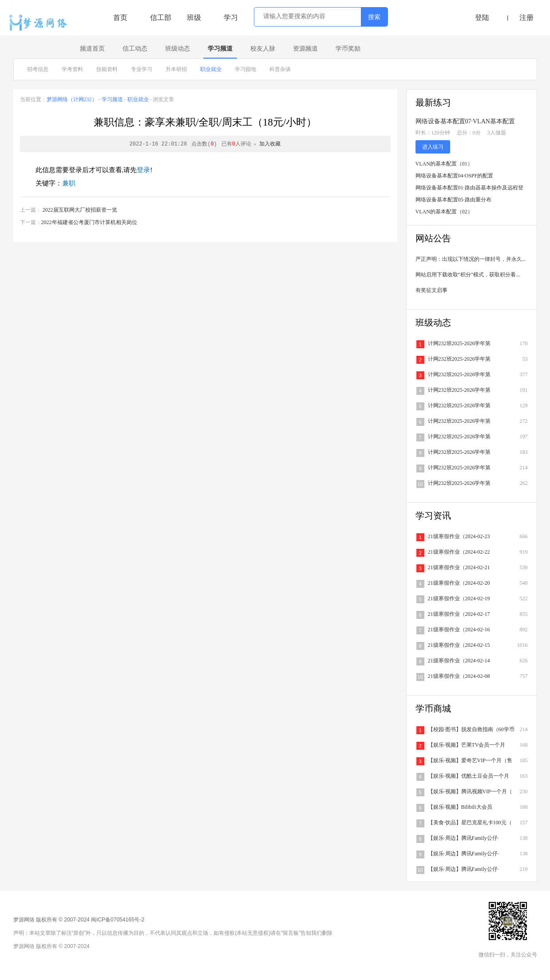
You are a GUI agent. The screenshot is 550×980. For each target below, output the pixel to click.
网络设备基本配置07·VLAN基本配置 (465, 121)
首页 (120, 18)
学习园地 (245, 69)
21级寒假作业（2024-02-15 (459, 645)
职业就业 (211, 69)
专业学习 (142, 69)
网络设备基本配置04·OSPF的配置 (455, 176)
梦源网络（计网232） (72, 99)
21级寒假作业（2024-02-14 (459, 661)
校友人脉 (263, 49)
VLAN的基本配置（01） (444, 164)
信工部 (161, 18)
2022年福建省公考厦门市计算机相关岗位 (89, 222)
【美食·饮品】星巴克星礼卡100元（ (470, 823)
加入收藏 (270, 144)
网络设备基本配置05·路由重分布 (453, 200)
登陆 (482, 18)
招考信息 (38, 69)
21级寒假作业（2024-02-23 (459, 536)
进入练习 (433, 147)
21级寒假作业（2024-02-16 (459, 630)
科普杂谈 (280, 69)
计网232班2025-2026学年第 (459, 343)
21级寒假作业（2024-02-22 (459, 552)
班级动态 (178, 49)
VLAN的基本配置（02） (444, 212)
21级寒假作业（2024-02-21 (459, 567)
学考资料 (72, 69)
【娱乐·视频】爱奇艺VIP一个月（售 (470, 760)
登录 (143, 170)
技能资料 (107, 69)
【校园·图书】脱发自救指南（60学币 (471, 729)
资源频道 (305, 49)
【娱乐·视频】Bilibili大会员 (460, 807)
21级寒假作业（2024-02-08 (459, 676)
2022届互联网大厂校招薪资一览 (80, 210)
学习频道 (220, 49)
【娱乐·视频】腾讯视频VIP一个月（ (470, 791)
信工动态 (135, 49)
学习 (231, 18)
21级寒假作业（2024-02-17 (459, 614)
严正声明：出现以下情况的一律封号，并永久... (471, 259)
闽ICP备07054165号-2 (118, 920)
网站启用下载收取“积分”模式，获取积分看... (468, 275)
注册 (526, 18)
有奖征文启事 (431, 290)
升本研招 (176, 69)
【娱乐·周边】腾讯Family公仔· (463, 838)
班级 (194, 18)
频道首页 (92, 49)
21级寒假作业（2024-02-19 (459, 598)
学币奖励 (348, 49)
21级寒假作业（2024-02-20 (459, 583)
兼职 (69, 183)
